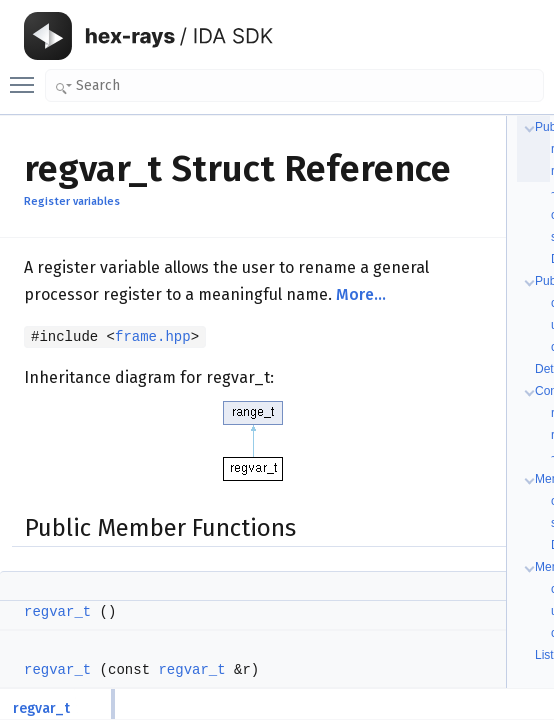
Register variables (72, 201)
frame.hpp (153, 337)
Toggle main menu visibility (27, 76)
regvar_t (57, 612)
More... (361, 294)
